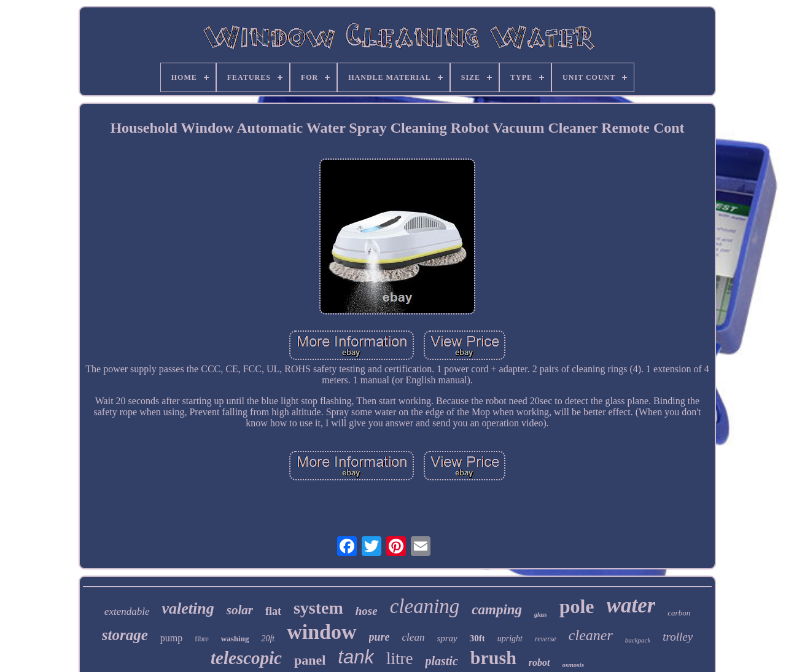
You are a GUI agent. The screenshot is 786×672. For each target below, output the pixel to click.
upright (510, 639)
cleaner (591, 635)
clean (414, 637)
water (631, 605)
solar (240, 610)
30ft (477, 638)
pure (379, 637)
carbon (679, 613)
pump (171, 638)
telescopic (246, 658)
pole (577, 606)
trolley (678, 637)
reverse (546, 639)
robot (539, 662)
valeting (188, 608)
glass (541, 615)
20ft (268, 639)
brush (493, 658)
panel (310, 660)
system (318, 608)
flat (273, 611)
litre (399, 658)
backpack (638, 640)
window (321, 632)
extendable (127, 611)
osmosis (573, 665)
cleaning (425, 606)
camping (497, 610)
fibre (202, 639)
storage (125, 635)
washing (235, 639)
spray (447, 638)
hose (367, 611)
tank (356, 657)
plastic (441, 661)
